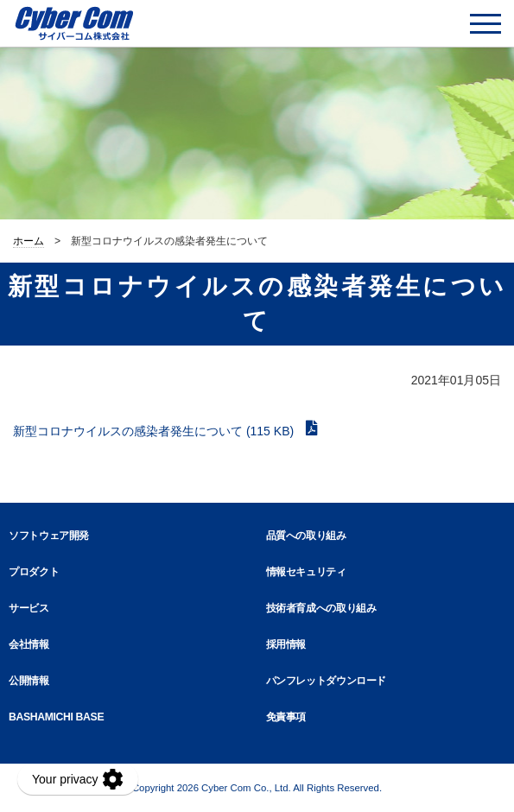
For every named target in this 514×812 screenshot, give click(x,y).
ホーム (29, 241)
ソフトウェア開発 (49, 536)
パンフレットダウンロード (327, 681)
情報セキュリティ (306, 572)
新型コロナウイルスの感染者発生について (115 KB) (155, 431)
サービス (29, 608)
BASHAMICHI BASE (56, 717)
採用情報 (286, 644)
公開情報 (29, 681)
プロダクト (34, 572)
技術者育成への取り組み (321, 608)
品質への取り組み (306, 536)
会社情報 (29, 644)
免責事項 (286, 717)
